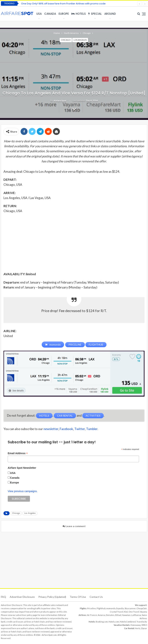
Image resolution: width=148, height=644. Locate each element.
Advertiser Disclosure (22, 597)
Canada (50, 14)
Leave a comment (74, 526)
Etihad (118, 615)
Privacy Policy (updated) (52, 597)
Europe (64, 14)
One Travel (134, 612)
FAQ (3, 597)
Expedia (120, 608)
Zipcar (144, 628)
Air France (92, 615)
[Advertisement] (74, 242)
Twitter (80, 429)
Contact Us (96, 597)
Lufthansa (136, 615)
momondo (111, 608)
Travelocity (142, 622)
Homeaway (136, 625)
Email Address (18, 453)
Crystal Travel (117, 612)
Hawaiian (126, 615)
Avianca (101, 615)
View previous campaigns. (23, 491)
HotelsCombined (128, 622)
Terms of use (78, 597)
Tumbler (92, 429)
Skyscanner (130, 608)
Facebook (66, 429)
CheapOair (142, 608)
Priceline (92, 608)
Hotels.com (114, 622)
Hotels (79, 14)
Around (110, 14)
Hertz (138, 628)
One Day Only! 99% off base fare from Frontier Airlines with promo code (63, 4)
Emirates (110, 615)
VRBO (144, 625)
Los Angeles (80, 40)
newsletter (51, 429)
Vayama (144, 612)
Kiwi (126, 612)
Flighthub (101, 608)
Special (95, 14)
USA (39, 14)
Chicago (66, 40)
